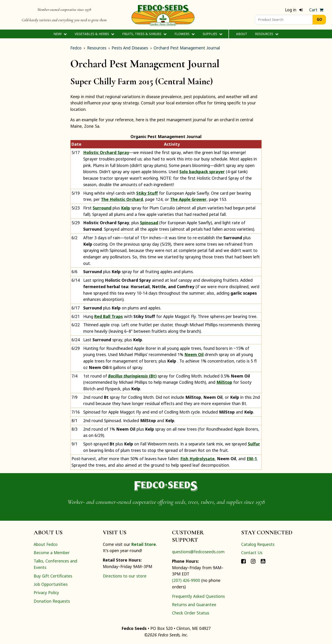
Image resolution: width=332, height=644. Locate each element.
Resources (267, 34)
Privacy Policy (46, 593)
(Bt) (132, 376)
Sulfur (254, 444)
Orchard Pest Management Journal (187, 48)
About (242, 34)
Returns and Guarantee (194, 605)
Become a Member (52, 553)
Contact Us (252, 553)
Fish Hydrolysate (197, 459)
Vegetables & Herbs (94, 34)
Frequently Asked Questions (198, 596)
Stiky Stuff (147, 193)
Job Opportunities (51, 584)
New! (60, 34)
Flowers (185, 34)
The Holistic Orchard (122, 199)
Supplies (212, 34)
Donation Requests (52, 601)
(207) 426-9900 (186, 580)
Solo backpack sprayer (202, 172)
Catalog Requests (258, 544)
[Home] (163, 15)
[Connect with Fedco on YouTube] (263, 561)
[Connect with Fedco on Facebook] (243, 561)
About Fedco (46, 544)
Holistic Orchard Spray (106, 152)
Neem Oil (194, 354)
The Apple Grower (188, 199)
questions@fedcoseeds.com (198, 552)
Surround (102, 208)
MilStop (224, 382)
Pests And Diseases (130, 48)
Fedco (76, 48)
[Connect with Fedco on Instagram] (253, 561)
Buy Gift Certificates (53, 576)
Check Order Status (191, 613)
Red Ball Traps (109, 316)
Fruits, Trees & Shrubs (144, 34)
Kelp (126, 208)
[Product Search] (284, 20)
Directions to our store (125, 576)
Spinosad (149, 223)
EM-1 (252, 459)
